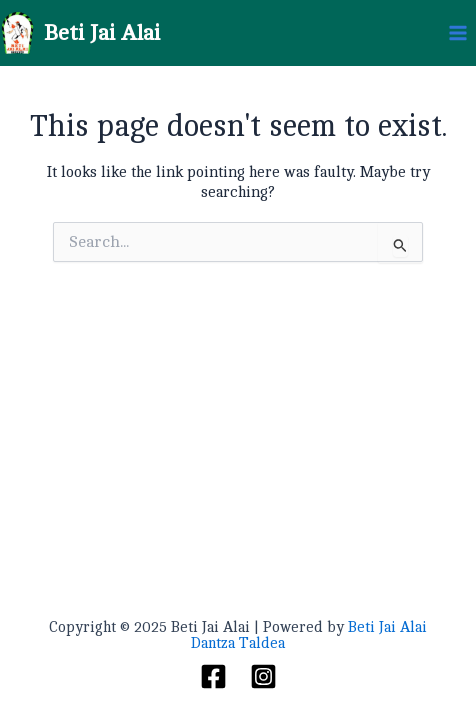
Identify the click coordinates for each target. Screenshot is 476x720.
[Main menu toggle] (458, 33)
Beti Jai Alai (102, 33)
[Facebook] (213, 676)
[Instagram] (263, 676)
